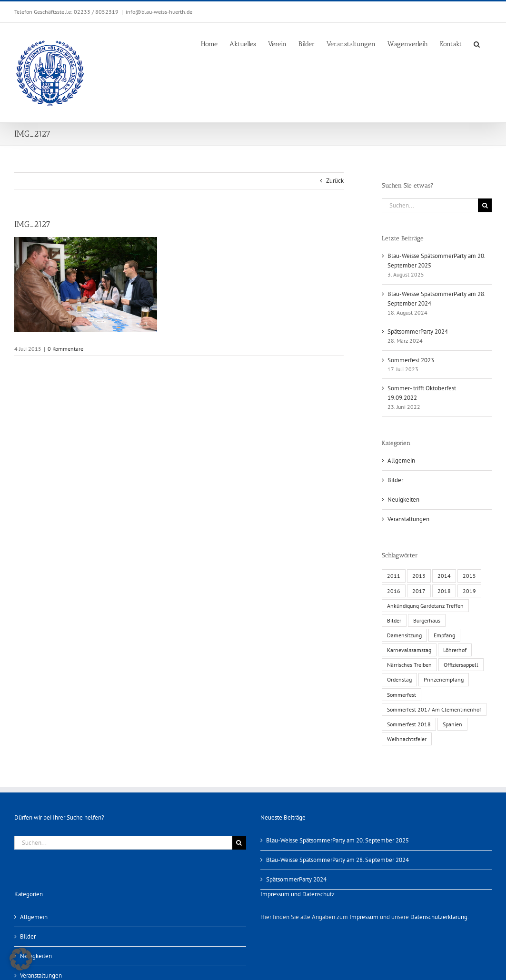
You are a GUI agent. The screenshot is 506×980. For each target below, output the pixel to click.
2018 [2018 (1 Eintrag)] (444, 591)
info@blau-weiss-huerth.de (159, 12)
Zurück (335, 181)
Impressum (364, 917)
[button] (477, 43)
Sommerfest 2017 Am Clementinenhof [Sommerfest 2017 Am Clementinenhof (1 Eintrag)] (434, 709)
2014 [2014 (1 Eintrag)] (444, 576)
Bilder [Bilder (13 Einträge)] (394, 620)
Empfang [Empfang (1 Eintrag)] (444, 635)
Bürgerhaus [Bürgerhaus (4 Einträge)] (427, 620)
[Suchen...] (430, 205)
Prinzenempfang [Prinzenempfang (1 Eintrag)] (444, 679)
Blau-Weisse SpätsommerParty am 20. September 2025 (337, 840)
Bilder (395, 480)
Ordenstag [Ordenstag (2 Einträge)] (399, 679)
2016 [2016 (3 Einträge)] (394, 591)
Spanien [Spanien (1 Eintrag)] (452, 724)
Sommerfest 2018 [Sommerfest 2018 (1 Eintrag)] (409, 724)
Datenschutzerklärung (439, 917)
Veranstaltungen (408, 519)
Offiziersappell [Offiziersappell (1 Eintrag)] (461, 665)
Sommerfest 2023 (411, 360)
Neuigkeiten (403, 500)
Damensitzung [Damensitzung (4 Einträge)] (404, 635)
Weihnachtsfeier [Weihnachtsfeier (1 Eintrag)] (407, 739)
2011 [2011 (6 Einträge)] (394, 576)
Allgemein (401, 460)
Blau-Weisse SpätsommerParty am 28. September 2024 (337, 860)
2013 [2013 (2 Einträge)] (419, 576)
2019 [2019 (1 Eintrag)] (469, 591)
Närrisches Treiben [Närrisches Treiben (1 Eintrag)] (409, 665)
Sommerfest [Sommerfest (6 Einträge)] (402, 695)
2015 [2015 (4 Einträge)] (469, 576)
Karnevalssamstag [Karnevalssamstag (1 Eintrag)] (409, 650)
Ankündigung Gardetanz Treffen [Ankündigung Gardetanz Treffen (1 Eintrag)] (425, 606)
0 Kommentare (65, 349)
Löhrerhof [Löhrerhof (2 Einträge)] (455, 650)
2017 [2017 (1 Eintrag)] (419, 591)
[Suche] (485, 205)
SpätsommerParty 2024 (418, 332)
